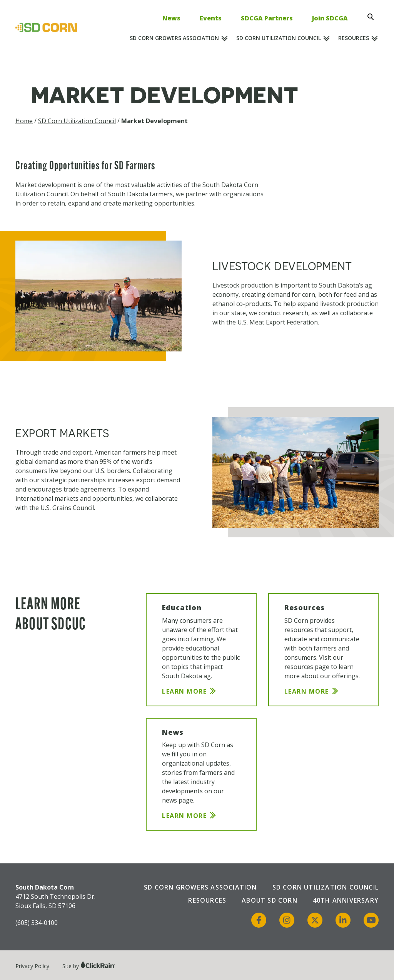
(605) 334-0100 (37, 923)
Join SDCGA (330, 18)
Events (211, 18)
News (171, 18)
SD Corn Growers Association (174, 38)
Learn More (184, 691)
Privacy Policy (32, 966)
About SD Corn (270, 900)
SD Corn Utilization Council (279, 38)
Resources (354, 38)
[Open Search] (373, 17)
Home (24, 121)
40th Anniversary (346, 900)
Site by (89, 966)
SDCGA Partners (267, 18)
